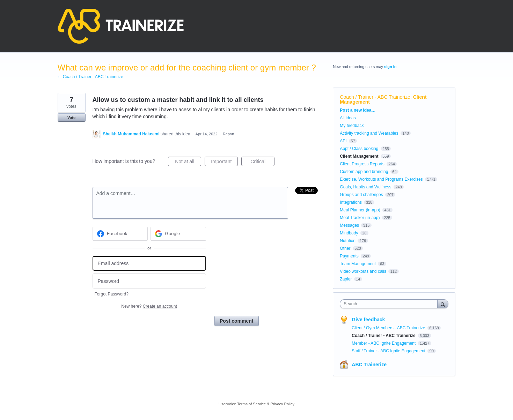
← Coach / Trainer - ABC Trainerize (90, 77)
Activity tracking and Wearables (369, 133)
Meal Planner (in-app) (360, 210)
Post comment (236, 321)
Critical (262, 163)
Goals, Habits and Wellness (365, 187)
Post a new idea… (358, 110)
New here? (149, 306)
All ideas (348, 118)
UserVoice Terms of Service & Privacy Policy (256, 404)
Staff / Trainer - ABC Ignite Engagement (389, 351)
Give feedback (368, 320)
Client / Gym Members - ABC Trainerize (389, 328)
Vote (71, 118)
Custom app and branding (364, 172)
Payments (349, 256)
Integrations (351, 202)
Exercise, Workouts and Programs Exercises (381, 179)
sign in (390, 67)
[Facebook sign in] (120, 234)
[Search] (443, 304)
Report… (230, 134)
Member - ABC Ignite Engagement (384, 343)
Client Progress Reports (362, 164)
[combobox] (390, 304)
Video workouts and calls (363, 271)
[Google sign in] (178, 234)
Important (224, 163)
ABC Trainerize (369, 365)
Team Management (358, 264)
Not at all (188, 163)
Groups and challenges (361, 195)
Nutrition (348, 241)
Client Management (359, 156)
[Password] (149, 281)
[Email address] (149, 264)
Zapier (346, 279)
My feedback (352, 126)
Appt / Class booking (359, 149)
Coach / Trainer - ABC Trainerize (375, 97)
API (343, 141)
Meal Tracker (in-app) (360, 218)
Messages (349, 225)
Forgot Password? (112, 294)
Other (345, 248)
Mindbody (349, 233)
